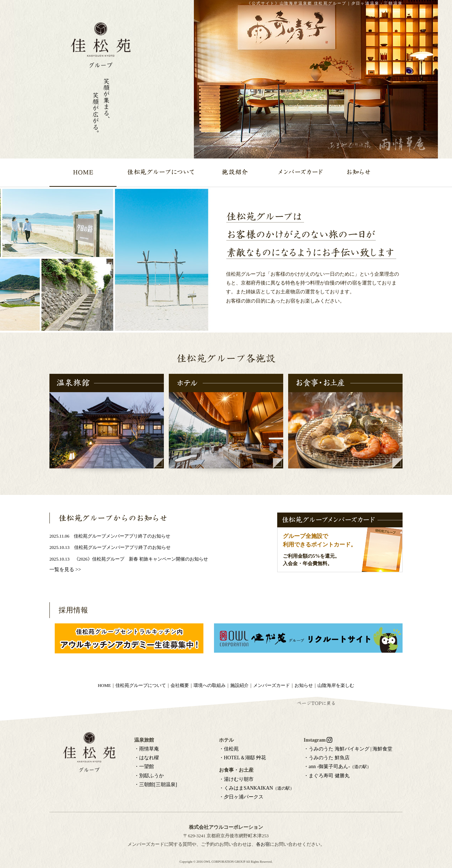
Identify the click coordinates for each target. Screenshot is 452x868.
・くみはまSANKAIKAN (257, 788)
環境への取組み (210, 686)
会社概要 (180, 686)
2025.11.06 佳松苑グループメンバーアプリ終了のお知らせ (110, 536)
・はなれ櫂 (147, 758)
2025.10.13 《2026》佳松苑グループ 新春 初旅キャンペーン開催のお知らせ (129, 559)
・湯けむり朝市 (236, 779)
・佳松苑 (229, 749)
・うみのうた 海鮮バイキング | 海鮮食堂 (348, 749)
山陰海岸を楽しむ (336, 686)
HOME (104, 686)
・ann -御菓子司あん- (337, 767)
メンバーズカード (272, 686)
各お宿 (263, 844)
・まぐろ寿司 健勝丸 (327, 776)
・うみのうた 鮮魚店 (327, 758)
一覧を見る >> (65, 570)
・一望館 (144, 767)
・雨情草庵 (147, 749)
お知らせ (304, 686)
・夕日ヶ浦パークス (241, 797)
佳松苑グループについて (141, 686)
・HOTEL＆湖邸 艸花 (242, 758)
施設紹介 (239, 686)
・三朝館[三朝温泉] (156, 785)
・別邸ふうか (149, 776)
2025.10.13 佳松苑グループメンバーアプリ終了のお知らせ (110, 547)
